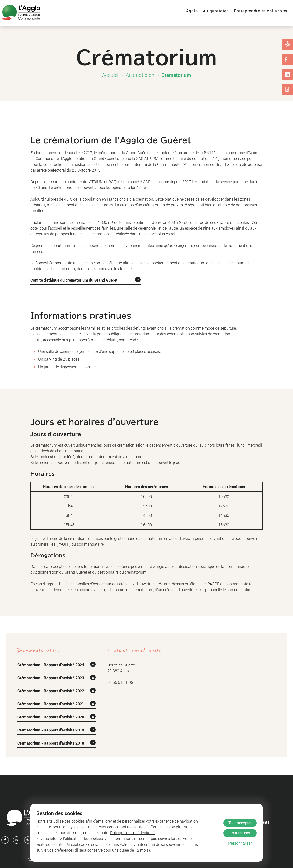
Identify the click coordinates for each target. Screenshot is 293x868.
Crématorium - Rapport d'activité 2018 (51, 743)
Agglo (192, 11)
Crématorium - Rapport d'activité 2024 (51, 665)
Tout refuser (240, 833)
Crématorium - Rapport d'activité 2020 (51, 717)
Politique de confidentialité (133, 833)
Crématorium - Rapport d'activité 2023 (51, 678)
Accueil (110, 75)
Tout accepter (240, 823)
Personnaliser (240, 843)
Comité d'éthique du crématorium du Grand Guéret (74, 280)
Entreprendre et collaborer (261, 11)
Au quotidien (216, 11)
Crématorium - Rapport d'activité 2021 (51, 704)
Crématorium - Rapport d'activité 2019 (51, 730)
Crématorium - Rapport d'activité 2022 (51, 691)
